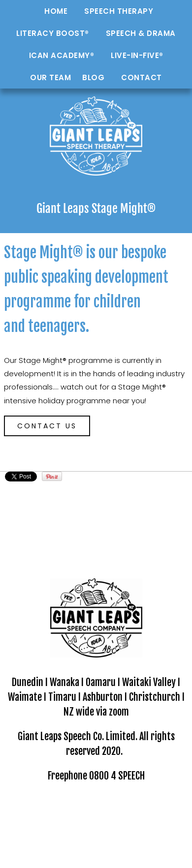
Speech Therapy (119, 11)
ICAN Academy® (62, 55)
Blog (93, 77)
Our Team (50, 77)
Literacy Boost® (53, 33)
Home (56, 11)
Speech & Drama (141, 33)
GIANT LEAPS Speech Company (99, 807)
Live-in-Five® (137, 55)
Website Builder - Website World (96, 848)
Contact (142, 77)
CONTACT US (47, 426)
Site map (167, 807)
